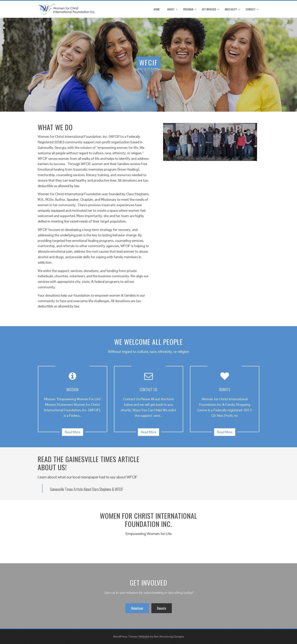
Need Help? (231, 9)
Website (144, 637)
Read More (73, 432)
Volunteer (137, 608)
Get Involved (209, 9)
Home (157, 9)
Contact (250, 9)
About (171, 9)
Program (188, 9)
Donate (162, 608)
